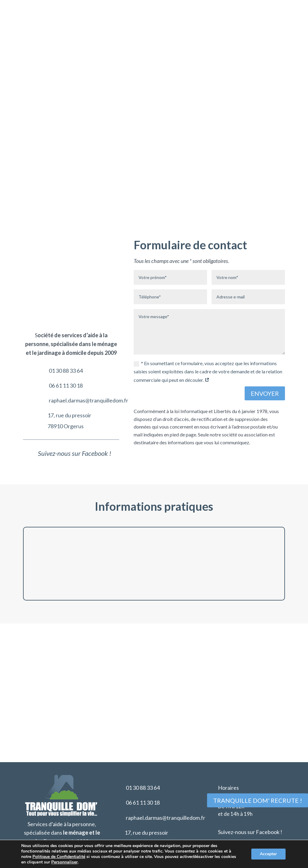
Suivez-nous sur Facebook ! (250, 817)
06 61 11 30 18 (66, 300)
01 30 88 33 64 (66, 285)
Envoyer (265, 394)
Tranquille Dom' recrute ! (258, 800)
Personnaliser (64, 862)
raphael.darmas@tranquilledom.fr (89, 315)
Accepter (268, 854)
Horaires (228, 773)
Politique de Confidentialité (59, 857)
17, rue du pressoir (69, 329)
